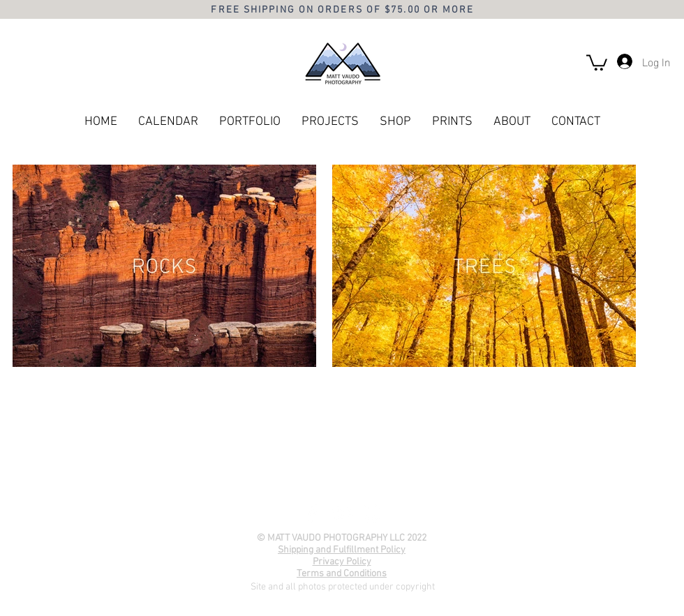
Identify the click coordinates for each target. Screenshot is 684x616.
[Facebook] (312, 513)
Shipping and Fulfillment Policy (342, 550)
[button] (597, 62)
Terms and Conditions (342, 574)
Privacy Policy (342, 562)
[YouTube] (341, 513)
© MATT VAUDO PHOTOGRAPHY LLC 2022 (342, 538)
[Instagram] (371, 513)
